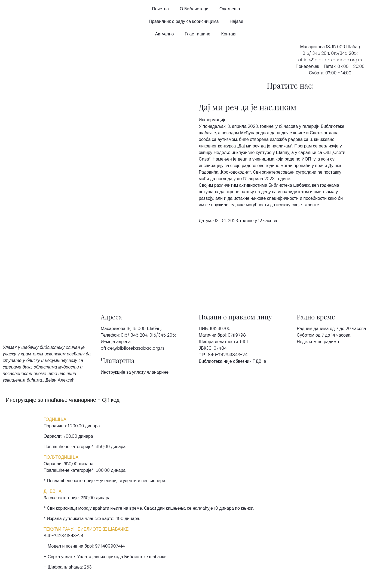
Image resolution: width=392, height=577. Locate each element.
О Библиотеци (194, 9)
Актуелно (165, 34)
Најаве (236, 21)
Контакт (229, 34)
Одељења (230, 9)
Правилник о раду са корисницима (184, 21)
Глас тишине (197, 34)
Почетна (160, 9)
